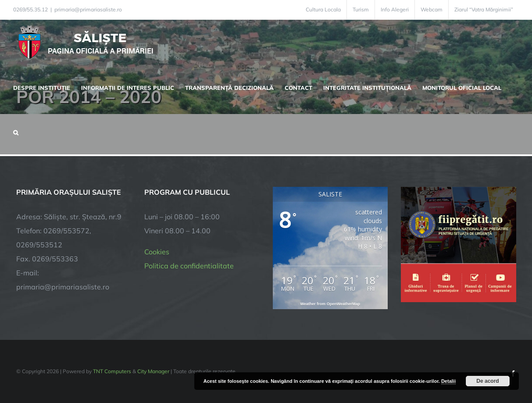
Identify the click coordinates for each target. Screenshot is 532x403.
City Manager (153, 371)
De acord (487, 381)
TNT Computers (112, 371)
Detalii (448, 381)
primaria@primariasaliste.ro (88, 9)
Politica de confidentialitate (189, 266)
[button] (16, 132)
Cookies (157, 252)
